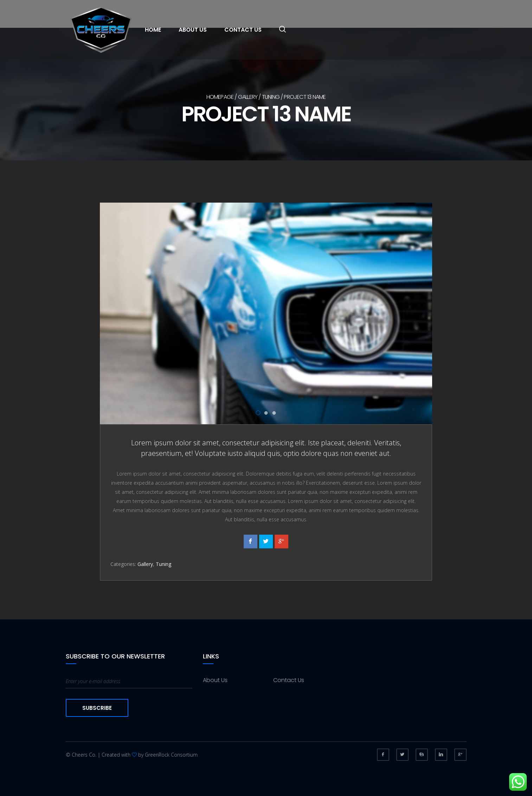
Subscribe (97, 708)
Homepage (220, 97)
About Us (193, 30)
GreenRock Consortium (171, 755)
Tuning (271, 97)
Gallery (248, 97)
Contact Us (243, 30)
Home (153, 30)
